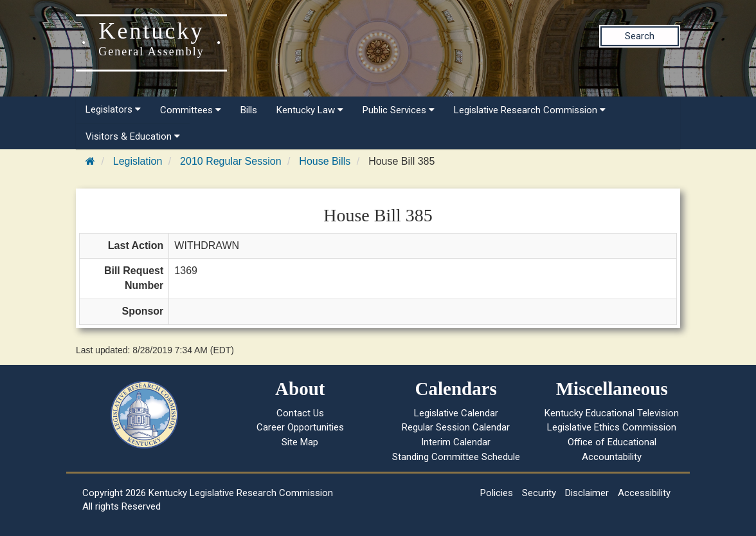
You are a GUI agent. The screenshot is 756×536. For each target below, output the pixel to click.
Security (539, 493)
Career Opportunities (300, 427)
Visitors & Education (133, 136)
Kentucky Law (310, 110)
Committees (191, 110)
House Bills (325, 161)
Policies (497, 493)
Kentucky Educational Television (612, 413)
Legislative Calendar (456, 413)
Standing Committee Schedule (456, 457)
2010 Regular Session (230, 161)
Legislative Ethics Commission (612, 427)
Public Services (399, 110)
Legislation (138, 161)
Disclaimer (587, 493)
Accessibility (644, 493)
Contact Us (300, 413)
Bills (249, 110)
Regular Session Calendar (456, 427)
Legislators (113, 109)
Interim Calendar (456, 442)
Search (640, 36)
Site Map (300, 442)
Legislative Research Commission (530, 110)
